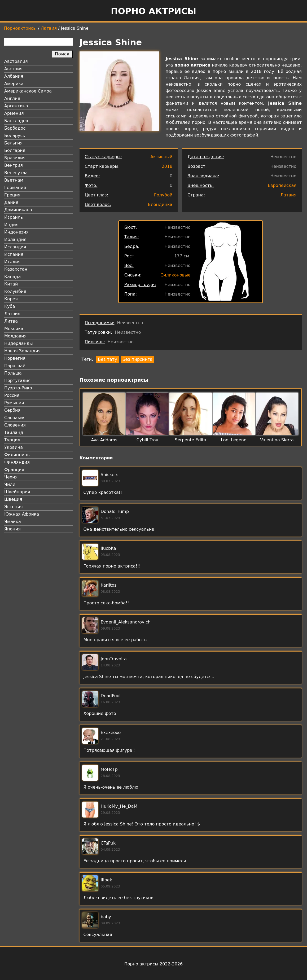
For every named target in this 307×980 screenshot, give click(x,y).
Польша (13, 373)
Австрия (13, 69)
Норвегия (15, 358)
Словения (15, 425)
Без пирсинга (137, 359)
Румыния (14, 403)
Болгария (15, 150)
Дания (11, 202)
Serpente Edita (190, 440)
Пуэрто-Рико (18, 388)
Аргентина (16, 106)
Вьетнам (14, 180)
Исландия (15, 247)
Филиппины (17, 455)
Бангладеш (17, 121)
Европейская (282, 185)
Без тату (107, 359)
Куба (10, 306)
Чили (10, 484)
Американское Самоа (28, 91)
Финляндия (17, 462)
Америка (14, 84)
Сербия (12, 410)
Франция (14, 470)
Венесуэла (16, 173)
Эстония (14, 507)
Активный (161, 157)
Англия (12, 98)
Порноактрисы (20, 28)
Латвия (49, 28)
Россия (12, 395)
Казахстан (16, 269)
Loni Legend (234, 440)
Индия (11, 225)
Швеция (13, 499)
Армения (14, 113)
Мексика (14, 329)
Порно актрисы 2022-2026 (153, 964)
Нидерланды (19, 343)
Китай (11, 284)
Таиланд (14, 432)
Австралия (16, 61)
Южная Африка (22, 514)
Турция (12, 440)
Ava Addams (104, 440)
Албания (14, 76)
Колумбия (15, 291)
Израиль (14, 217)
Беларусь (15, 136)
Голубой (163, 195)
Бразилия (15, 158)
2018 (167, 166)
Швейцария (17, 492)
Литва (11, 321)
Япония (12, 529)
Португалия (17, 381)
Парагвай (15, 366)
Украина (14, 447)
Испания (14, 254)
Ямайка (13, 522)
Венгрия (14, 165)
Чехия (11, 477)
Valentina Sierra (277, 440)
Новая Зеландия (22, 351)
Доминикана (18, 210)
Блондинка (160, 205)
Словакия (15, 418)
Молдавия (15, 336)
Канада (12, 277)
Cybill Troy (147, 440)
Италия (12, 262)
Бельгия (13, 143)
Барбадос (15, 128)
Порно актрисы (153, 11)
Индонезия (16, 232)
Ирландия (15, 239)
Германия (15, 188)
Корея (11, 299)
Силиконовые (176, 275)
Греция (12, 195)
